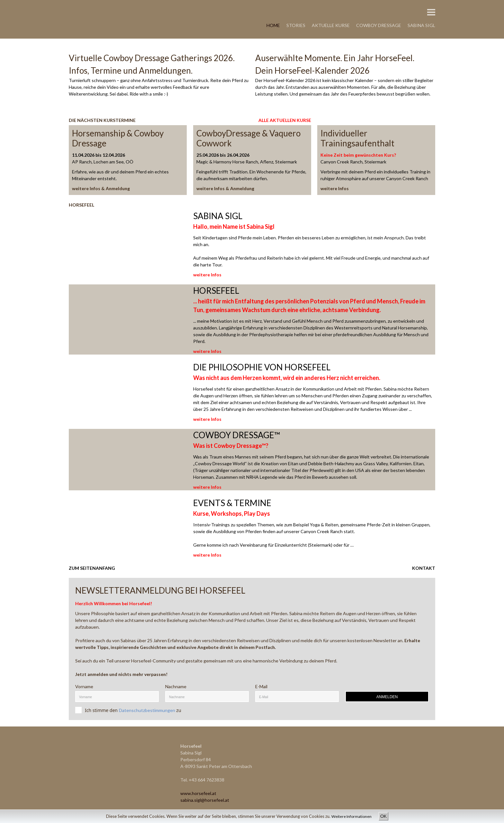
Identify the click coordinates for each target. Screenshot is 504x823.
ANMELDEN (387, 697)
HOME (273, 25)
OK (383, 816)
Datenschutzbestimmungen (147, 710)
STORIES (296, 25)
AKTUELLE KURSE (331, 25)
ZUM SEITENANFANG (92, 568)
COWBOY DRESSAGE (379, 25)
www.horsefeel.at (198, 793)
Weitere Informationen (352, 816)
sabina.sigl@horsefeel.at (205, 800)
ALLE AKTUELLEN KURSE (285, 120)
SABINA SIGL (421, 25)
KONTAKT (424, 568)
